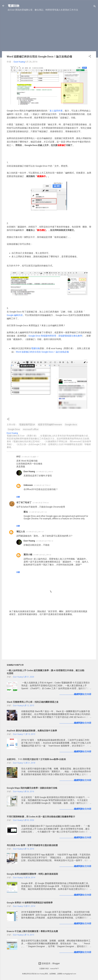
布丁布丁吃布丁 (24, 502)
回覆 (18, 497)
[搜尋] (95, 7)
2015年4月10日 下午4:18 (44, 541)
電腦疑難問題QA (27, 425)
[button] (90, 57)
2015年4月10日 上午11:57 (35, 532)
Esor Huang (29, 471)
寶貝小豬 (28, 555)
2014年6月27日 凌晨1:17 (30, 457)
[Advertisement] (49, 33)
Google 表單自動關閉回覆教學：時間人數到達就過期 (32, 874)
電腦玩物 (13, 6)
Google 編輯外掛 (15, 315)
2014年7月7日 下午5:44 (41, 503)
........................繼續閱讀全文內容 (75, 694)
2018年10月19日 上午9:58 (42, 555)
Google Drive (14, 429)
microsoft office (31, 429)
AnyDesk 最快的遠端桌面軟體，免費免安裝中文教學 (32, 731)
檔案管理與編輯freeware (50, 425)
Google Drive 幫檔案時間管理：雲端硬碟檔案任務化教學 (55, 336)
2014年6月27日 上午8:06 (44, 472)
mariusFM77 (54, 969)
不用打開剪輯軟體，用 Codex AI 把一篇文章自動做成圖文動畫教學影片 (41, 817)
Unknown (28, 485)
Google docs (71, 425)
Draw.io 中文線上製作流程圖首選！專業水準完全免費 (32, 931)
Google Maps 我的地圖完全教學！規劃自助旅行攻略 (32, 788)
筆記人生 (21, 531)
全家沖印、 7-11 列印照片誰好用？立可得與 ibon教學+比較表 (36, 759)
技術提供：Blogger (49, 963)
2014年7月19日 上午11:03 (38, 512)
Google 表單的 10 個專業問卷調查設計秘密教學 (30, 903)
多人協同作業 (56, 111)
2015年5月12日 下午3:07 (42, 485)
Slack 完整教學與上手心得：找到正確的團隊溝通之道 (33, 702)
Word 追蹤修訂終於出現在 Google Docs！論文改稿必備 (43, 352)
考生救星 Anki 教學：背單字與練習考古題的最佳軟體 (32, 845)
